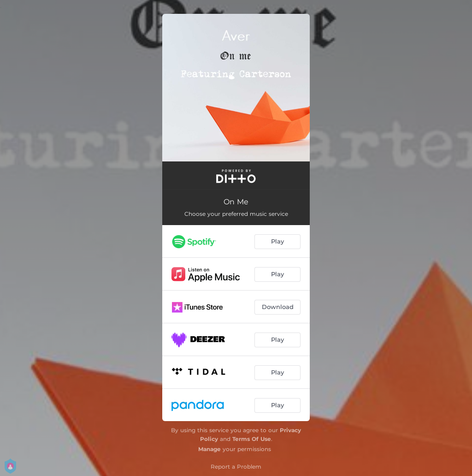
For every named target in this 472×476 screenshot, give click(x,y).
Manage (209, 449)
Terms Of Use (252, 439)
